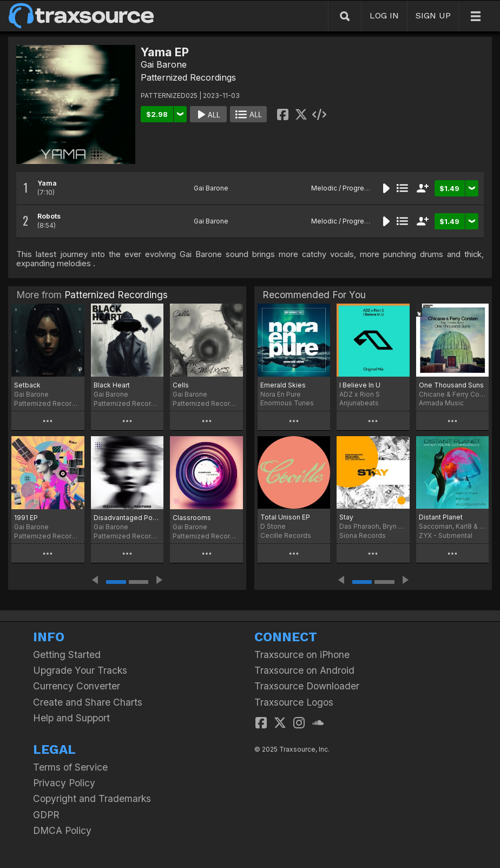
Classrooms (192, 518)
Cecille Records (286, 535)
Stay (346, 517)
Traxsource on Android (304, 670)
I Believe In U (360, 385)
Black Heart (112, 385)
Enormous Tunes (287, 403)
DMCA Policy (62, 830)
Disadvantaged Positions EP (127, 518)
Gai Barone (164, 64)
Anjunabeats (359, 403)
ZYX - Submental (446, 535)
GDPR (46, 815)
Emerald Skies (283, 385)
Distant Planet (441, 517)
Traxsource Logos (294, 702)
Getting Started (67, 655)
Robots (49, 216)
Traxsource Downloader (307, 686)
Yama (47, 183)
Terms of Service (70, 767)
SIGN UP (433, 15)
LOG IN (384, 15)
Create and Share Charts (88, 702)
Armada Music (441, 403)
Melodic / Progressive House (358, 188)
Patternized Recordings (188, 77)
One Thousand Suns (451, 385)
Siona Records (363, 535)
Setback (27, 385)
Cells (181, 385)
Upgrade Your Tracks (80, 670)
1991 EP (26, 518)
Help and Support (71, 718)
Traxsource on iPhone (302, 655)
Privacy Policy (64, 783)
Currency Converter (77, 686)
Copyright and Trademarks (92, 798)
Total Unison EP (285, 517)
